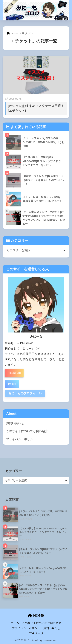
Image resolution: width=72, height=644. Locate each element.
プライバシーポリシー (21, 439)
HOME (36, 616)
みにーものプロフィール (25, 393)
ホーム (15, 623)
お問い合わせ (15, 423)
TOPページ (36, 633)
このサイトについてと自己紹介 (27, 431)
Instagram (14, 373)
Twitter (12, 384)
